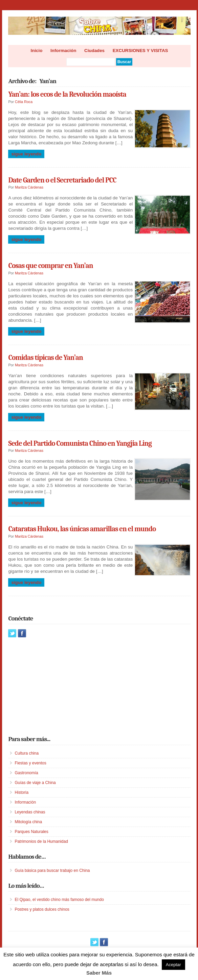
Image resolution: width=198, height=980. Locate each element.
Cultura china (27, 753)
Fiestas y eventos (30, 763)
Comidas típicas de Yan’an (46, 358)
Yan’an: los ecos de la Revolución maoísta (67, 94)
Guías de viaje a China (35, 783)
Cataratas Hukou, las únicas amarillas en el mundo (82, 529)
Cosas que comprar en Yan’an (50, 266)
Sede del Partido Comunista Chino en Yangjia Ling (80, 443)
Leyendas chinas (30, 812)
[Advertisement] (59, 686)
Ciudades (94, 51)
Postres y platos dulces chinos (42, 909)
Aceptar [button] (173, 965)
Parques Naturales (31, 832)
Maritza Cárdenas (29, 187)
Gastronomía (26, 773)
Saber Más (99, 973)
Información (63, 51)
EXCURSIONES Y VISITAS (140, 51)
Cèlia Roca (24, 102)
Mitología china (28, 822)
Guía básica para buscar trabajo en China (52, 871)
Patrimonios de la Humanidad (41, 841)
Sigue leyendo (26, 154)
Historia (21, 792)
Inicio (37, 51)
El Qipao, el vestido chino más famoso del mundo (59, 900)
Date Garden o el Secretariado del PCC (62, 180)
